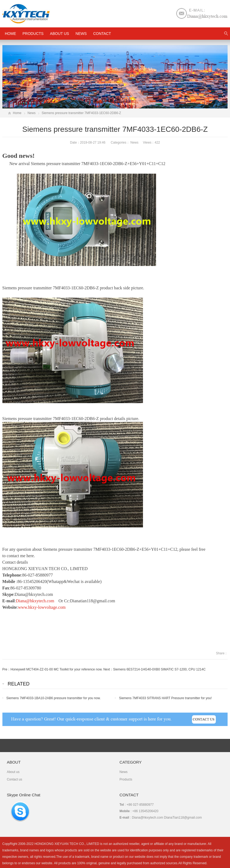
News (81, 34)
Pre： (7, 669)
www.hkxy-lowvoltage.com (42, 607)
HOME (10, 34)
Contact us (14, 779)
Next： (108, 669)
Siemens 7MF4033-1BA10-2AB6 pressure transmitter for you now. (54, 698)
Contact (102, 34)
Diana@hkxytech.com (35, 601)
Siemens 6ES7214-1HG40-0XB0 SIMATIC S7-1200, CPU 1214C (159, 669)
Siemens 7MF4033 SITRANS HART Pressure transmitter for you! (165, 698)
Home (17, 113)
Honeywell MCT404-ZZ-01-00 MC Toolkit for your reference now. (56, 669)
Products (33, 34)
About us (60, 34)
